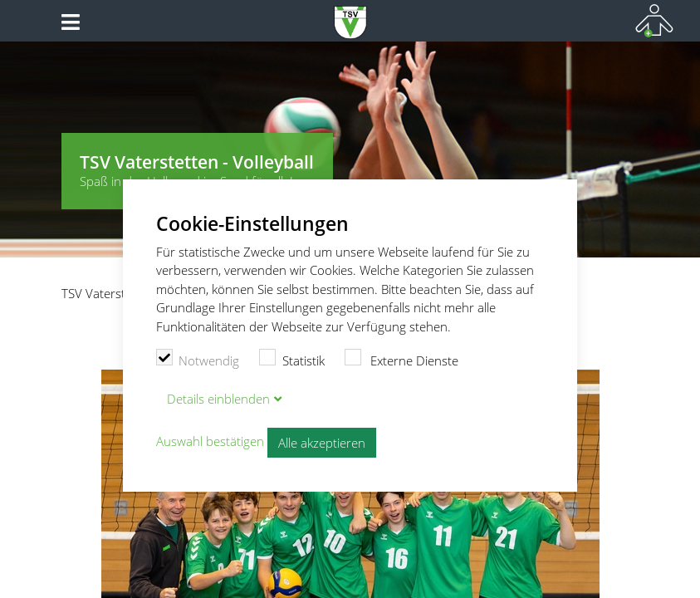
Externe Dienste (402, 359)
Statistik (292, 359)
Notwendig (198, 359)
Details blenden (218, 399)
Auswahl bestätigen (210, 441)
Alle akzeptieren (322, 443)
